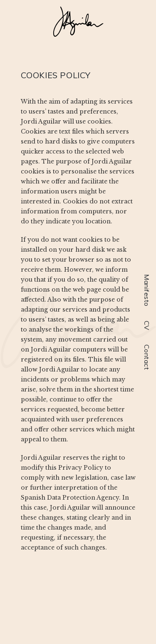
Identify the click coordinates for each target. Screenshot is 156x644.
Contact (147, 357)
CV (147, 326)
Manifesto (147, 290)
